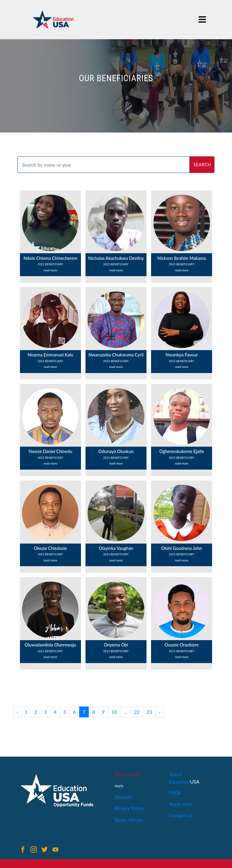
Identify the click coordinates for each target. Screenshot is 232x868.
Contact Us (181, 815)
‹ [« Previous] (17, 712)
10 (114, 712)
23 (149, 712)
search (202, 165)
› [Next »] (160, 712)
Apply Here (181, 804)
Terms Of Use (129, 820)
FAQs (175, 792)
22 (137, 712)
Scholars (123, 797)
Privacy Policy (129, 808)
